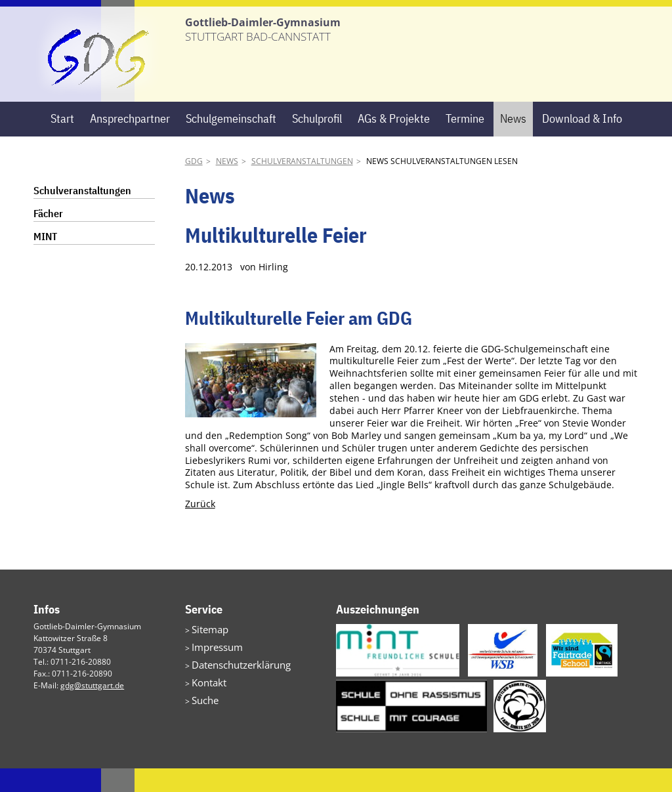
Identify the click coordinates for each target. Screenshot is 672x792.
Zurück (200, 527)
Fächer (48, 237)
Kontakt (205, 699)
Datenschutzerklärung (232, 683)
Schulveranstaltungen (302, 185)
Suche (203, 715)
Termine (465, 142)
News (513, 142)
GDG (194, 185)
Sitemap (207, 652)
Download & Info (582, 142)
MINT (45, 260)
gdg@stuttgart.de (92, 709)
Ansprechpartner (130, 142)
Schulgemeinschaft (231, 142)
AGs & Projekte (394, 142)
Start (62, 142)
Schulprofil (317, 142)
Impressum (212, 668)
